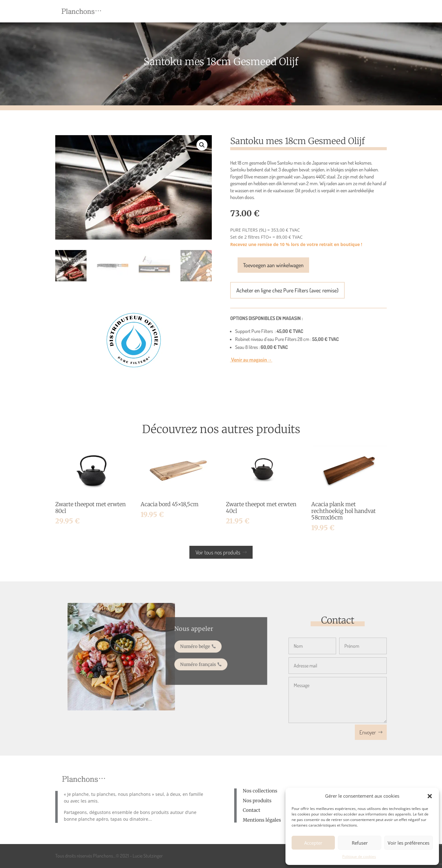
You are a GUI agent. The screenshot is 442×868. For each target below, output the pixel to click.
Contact (252, 810)
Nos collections (260, 791)
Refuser (360, 843)
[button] (430, 796)
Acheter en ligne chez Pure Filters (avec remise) (287, 290)
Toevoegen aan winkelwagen (273, 265)
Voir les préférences (409, 843)
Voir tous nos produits (218, 552)
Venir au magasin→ (251, 360)
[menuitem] (172, 11)
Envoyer (368, 732)
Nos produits (257, 801)
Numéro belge (199, 647)
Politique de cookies (359, 856)
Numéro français (201, 662)
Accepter (313, 843)
